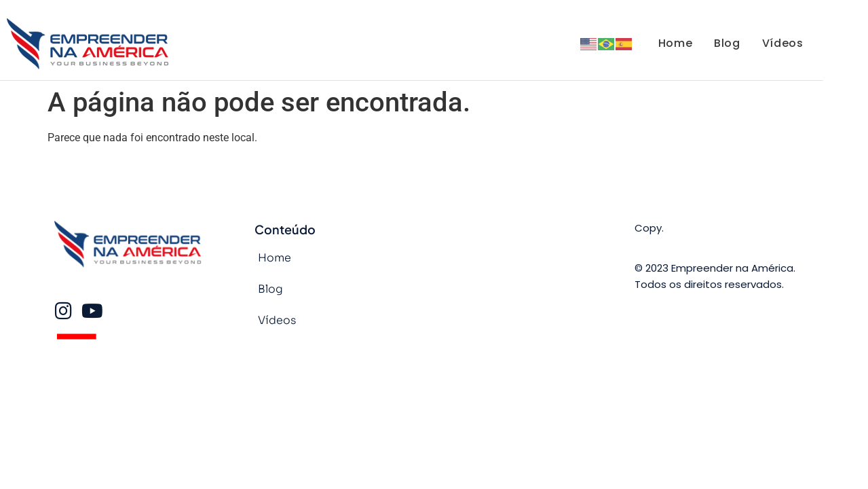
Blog (727, 43)
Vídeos (783, 43)
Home (675, 43)
